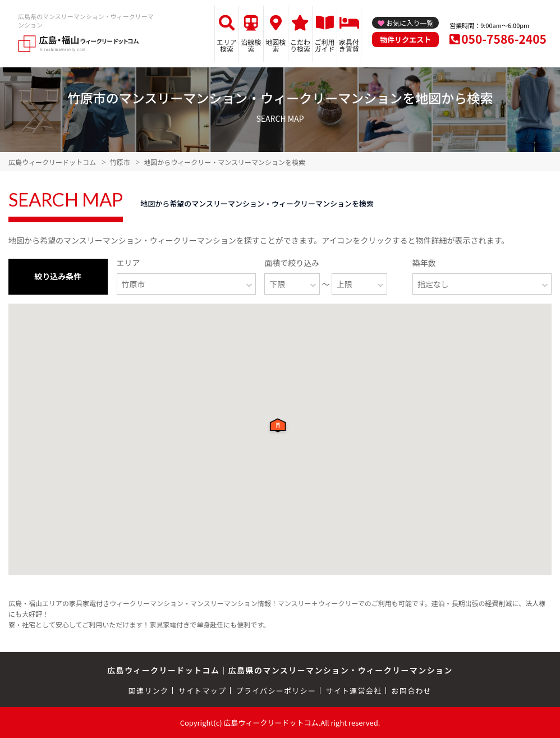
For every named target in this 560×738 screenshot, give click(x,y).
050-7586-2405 (504, 39)
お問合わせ (412, 691)
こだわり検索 (300, 45)
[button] (280, 428)
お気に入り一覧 (410, 23)
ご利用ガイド (325, 45)
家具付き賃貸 (349, 45)
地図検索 (276, 45)
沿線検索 (251, 45)
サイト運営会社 (354, 691)
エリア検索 (227, 45)
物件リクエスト (405, 40)
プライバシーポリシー (276, 691)
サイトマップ (203, 691)
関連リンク (149, 691)
